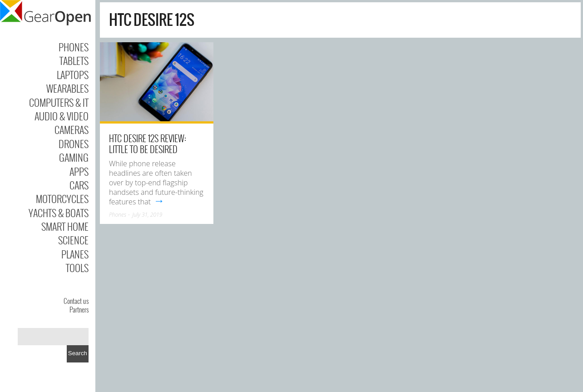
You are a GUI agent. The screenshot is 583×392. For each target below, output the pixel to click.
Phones (74, 47)
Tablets (74, 60)
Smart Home (65, 226)
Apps (79, 171)
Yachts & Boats (59, 213)
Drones (74, 144)
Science (73, 240)
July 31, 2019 (147, 215)
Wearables (67, 88)
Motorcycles (62, 198)
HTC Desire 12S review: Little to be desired (148, 144)
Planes (75, 254)
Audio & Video (62, 116)
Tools (77, 268)
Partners (79, 309)
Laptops (73, 74)
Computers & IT (59, 102)
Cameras (72, 129)
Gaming (74, 157)
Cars (79, 185)
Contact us (76, 301)
